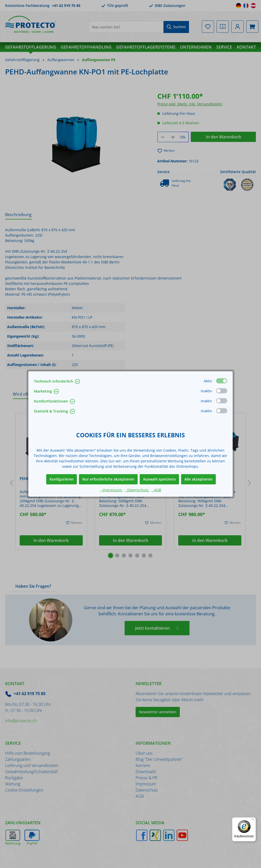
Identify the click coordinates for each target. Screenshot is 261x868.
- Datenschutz (137, 490)
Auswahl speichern (159, 479)
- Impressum (111, 490)
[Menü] (253, 820)
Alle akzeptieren (198, 479)
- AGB (156, 490)
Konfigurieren (62, 479)
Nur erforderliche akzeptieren (108, 479)
